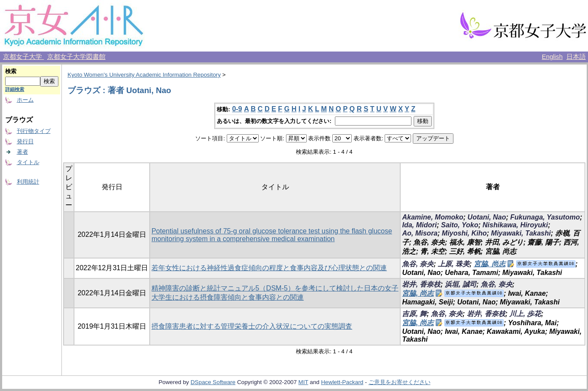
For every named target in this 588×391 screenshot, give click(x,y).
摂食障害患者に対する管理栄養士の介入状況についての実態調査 (252, 326)
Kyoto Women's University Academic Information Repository (144, 75)
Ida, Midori (419, 225)
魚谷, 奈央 (418, 264)
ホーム (25, 100)
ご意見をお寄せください (400, 382)
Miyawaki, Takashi (521, 233)
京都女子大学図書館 (76, 57)
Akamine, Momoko (432, 217)
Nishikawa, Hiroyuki (515, 225)
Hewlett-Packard (342, 382)
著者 (22, 152)
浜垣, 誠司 (461, 284)
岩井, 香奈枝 (421, 284)
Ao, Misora (420, 233)
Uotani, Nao (487, 217)
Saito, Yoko (459, 225)
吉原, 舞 (414, 314)
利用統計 (28, 182)
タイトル (28, 162)
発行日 (25, 141)
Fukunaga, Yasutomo (545, 217)
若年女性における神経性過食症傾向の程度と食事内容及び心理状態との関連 (269, 268)
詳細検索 (15, 89)
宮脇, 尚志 (490, 264)
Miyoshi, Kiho (464, 233)
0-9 (237, 109)
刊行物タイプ (34, 131)
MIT (304, 382)
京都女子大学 (23, 57)
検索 (11, 71)
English (552, 57)
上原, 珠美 (454, 264)
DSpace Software (213, 382)
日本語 (576, 57)
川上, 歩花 (525, 314)
